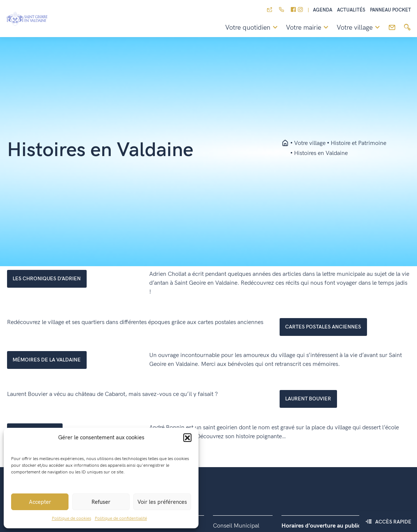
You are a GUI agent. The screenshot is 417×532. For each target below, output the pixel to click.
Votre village (359, 28)
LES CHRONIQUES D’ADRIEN (47, 279)
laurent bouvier (308, 399)
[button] (187, 437)
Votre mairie (308, 28)
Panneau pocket (391, 10)
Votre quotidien (253, 28)
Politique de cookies (71, 518)
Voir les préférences (162, 502)
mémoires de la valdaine (47, 360)
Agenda (323, 10)
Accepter (40, 502)
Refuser (101, 502)
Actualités (351, 10)
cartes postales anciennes (323, 327)
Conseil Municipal (236, 526)
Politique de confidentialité (121, 518)
